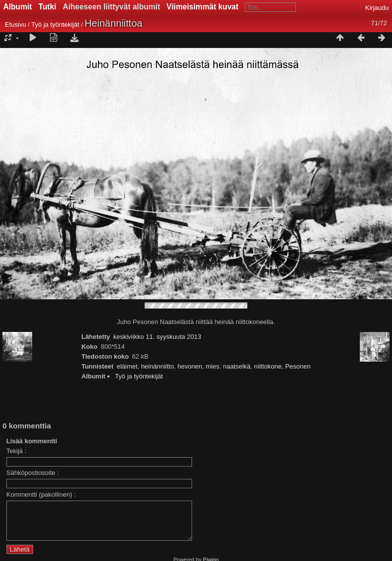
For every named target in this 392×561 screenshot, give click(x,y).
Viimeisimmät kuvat (202, 7)
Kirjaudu (377, 8)
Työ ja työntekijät (55, 24)
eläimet (127, 366)
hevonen (190, 366)
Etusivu (16, 24)
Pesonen (298, 366)
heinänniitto (158, 366)
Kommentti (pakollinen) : (41, 494)
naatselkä (237, 366)
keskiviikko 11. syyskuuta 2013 (157, 337)
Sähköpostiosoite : (33, 473)
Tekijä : (16, 451)
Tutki (48, 7)
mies (213, 366)
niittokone (268, 366)
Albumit (18, 7)
